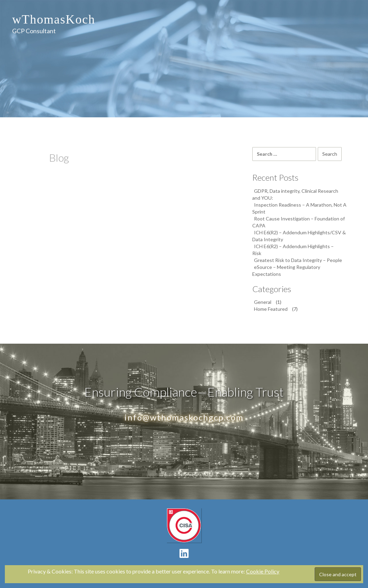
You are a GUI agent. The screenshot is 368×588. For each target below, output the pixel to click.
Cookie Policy (263, 571)
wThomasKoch (54, 19)
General (263, 302)
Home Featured (271, 309)
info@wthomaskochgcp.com (184, 417)
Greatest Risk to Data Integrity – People (298, 260)
